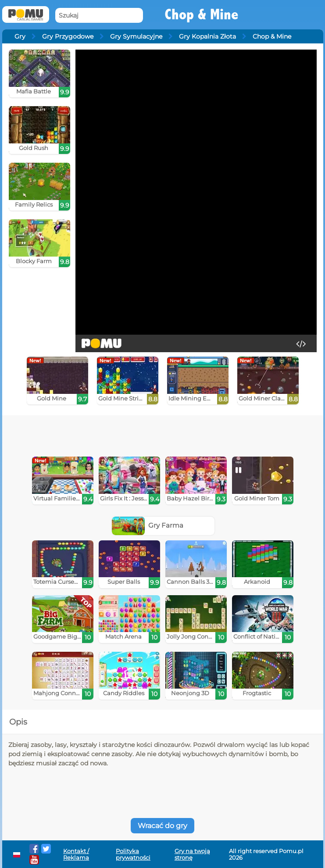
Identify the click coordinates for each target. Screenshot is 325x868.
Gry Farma (148, 525)
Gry (20, 36)
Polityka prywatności (133, 854)
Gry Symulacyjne (136, 36)
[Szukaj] (99, 16)
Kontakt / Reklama (76, 854)
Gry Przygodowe (68, 36)
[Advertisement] (124, 433)
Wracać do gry (162, 826)
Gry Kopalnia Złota (207, 36)
